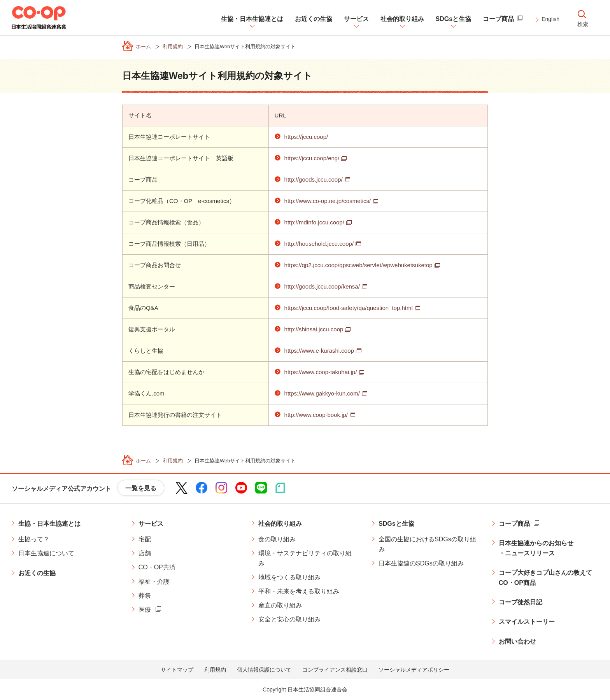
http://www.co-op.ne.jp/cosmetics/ (328, 201)
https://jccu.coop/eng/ (312, 158)
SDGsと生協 (396, 524)
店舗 (145, 553)
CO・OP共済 (157, 567)
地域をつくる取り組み (289, 577)
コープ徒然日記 (521, 602)
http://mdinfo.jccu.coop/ (314, 222)
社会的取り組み (280, 524)
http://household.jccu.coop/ (319, 244)
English (550, 19)
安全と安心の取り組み (289, 619)
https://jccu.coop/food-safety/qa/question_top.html (349, 308)
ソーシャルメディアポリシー (414, 670)
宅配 (145, 539)
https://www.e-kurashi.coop (319, 351)
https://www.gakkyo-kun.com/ (322, 393)
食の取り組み (277, 539)
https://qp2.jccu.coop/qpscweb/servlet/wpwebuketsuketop (358, 265)
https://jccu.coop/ (306, 137)
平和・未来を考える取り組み (299, 591)
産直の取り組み (280, 605)
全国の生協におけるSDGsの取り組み (427, 544)
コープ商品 (514, 524)
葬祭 (145, 596)
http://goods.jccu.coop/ (314, 179)
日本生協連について (46, 553)
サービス (151, 524)
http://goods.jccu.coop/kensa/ (322, 286)
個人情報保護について (264, 670)
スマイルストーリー (527, 622)
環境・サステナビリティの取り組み (305, 558)
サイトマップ (177, 670)
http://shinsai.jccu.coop (314, 329)
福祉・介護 (154, 582)
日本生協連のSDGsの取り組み (421, 563)
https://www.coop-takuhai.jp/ (321, 372)
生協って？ (34, 539)
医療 (145, 610)
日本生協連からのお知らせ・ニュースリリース (536, 548)
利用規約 (215, 670)
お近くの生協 (37, 573)
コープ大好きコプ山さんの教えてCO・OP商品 (545, 578)
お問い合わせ (517, 641)
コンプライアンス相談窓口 (335, 670)
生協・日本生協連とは (49, 524)
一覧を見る (141, 488)
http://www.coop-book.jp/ (316, 415)
